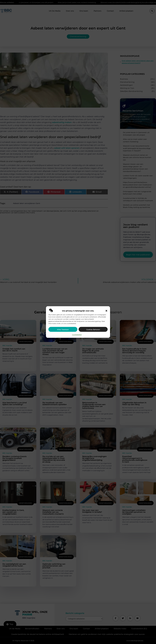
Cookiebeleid (77, 335)
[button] (106, 311)
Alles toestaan (63, 330)
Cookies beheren (93, 330)
